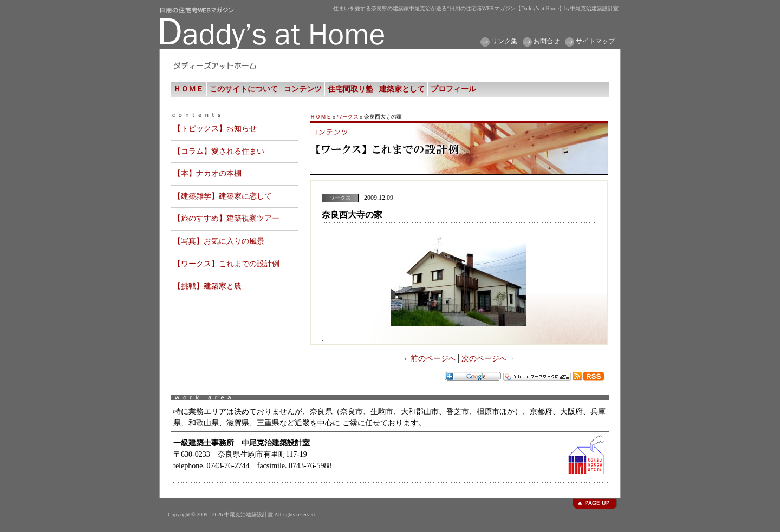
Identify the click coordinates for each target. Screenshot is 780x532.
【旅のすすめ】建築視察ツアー (226, 218)
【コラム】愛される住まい (219, 151)
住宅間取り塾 (350, 89)
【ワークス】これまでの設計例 (226, 264)
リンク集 (504, 41)
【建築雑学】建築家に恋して (223, 196)
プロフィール (453, 89)
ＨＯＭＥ (188, 89)
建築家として (402, 89)
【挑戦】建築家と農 (207, 286)
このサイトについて (244, 89)
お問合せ (547, 41)
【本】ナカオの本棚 (207, 173)
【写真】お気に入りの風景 (219, 241)
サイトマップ (595, 41)
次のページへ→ (488, 359)
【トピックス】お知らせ (215, 129)
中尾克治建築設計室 (249, 514)
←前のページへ (430, 359)
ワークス (348, 117)
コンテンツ (303, 89)
